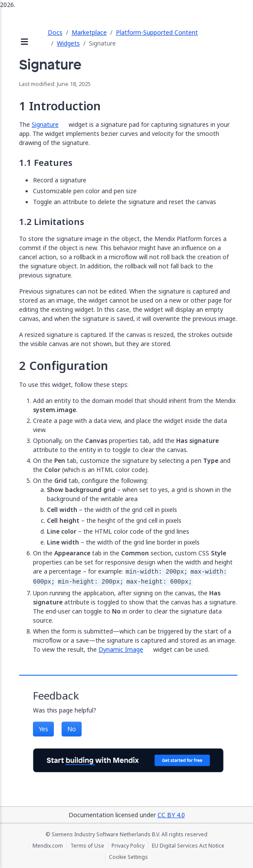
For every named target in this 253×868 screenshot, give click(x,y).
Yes (43, 729)
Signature (45, 124)
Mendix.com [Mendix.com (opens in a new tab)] (48, 846)
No (72, 729)
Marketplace (89, 32)
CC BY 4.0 (171, 815)
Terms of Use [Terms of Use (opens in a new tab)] (87, 846)
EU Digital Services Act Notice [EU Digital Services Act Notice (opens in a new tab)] (188, 846)
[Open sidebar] (25, 42)
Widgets (68, 43)
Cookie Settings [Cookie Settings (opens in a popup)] (128, 857)
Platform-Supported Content (157, 32)
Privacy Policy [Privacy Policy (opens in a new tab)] (128, 846)
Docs (55, 32)
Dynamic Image (121, 649)
